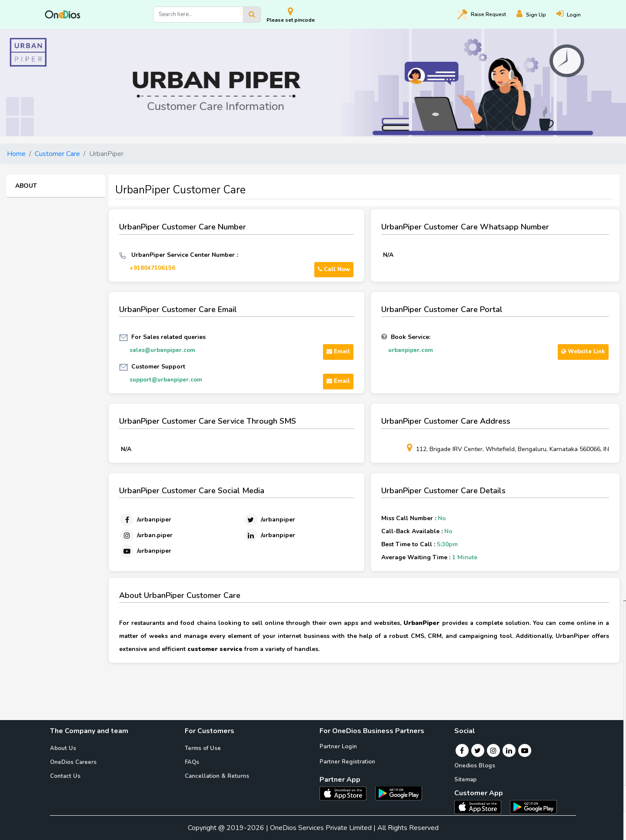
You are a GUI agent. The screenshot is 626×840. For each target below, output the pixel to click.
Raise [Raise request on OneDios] (481, 14)
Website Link (583, 352)
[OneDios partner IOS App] (346, 793)
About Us (63, 748)
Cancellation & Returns (217, 776)
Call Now (334, 269)
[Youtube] (145, 551)
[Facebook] (145, 520)
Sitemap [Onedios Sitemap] (465, 780)
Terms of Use (203, 748)
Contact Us (65, 776)
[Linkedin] (269, 535)
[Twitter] (269, 520)
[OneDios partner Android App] (399, 793)
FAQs (192, 762)
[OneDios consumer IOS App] (481, 807)
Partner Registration (347, 762)
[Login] (574, 15)
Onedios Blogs (475, 766)
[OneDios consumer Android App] (533, 807)
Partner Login (338, 747)
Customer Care (57, 154)
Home (16, 154)
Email (338, 352)
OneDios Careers (73, 762)
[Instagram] (146, 535)
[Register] (536, 15)
